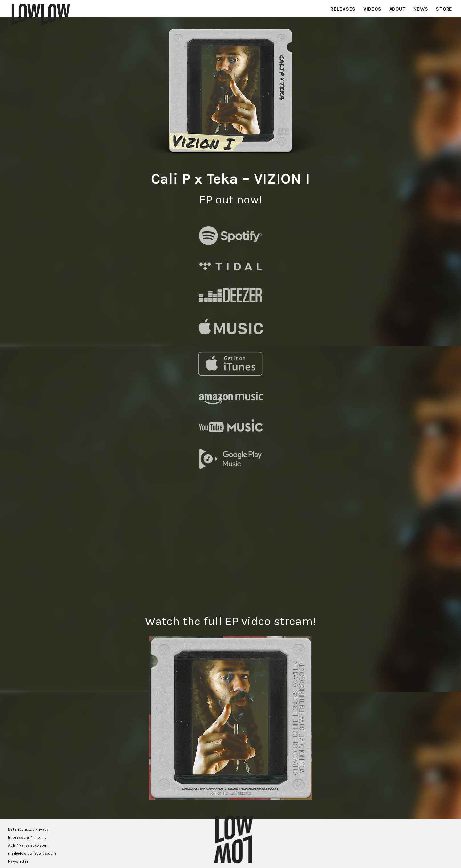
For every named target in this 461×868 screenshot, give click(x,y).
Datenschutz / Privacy (28, 829)
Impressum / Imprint (27, 837)
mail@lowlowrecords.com (32, 853)
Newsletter (18, 861)
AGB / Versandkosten (28, 845)
